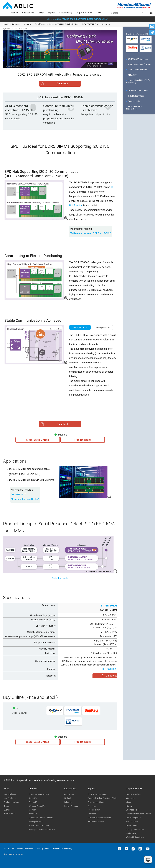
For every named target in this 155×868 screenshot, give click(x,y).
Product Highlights (12, 802)
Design (41, 13)
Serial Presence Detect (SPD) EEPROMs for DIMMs (57, 24)
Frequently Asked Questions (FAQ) (102, 798)
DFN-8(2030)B (109, 669)
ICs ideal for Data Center (137, 91)
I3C (112, 187)
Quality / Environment (135, 830)
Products (14, 13)
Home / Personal (71, 806)
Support (52, 13)
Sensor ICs (33, 802)
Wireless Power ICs (37, 806)
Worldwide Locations (135, 837)
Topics (7, 806)
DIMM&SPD (131, 75)
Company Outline (133, 794)
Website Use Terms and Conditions (18, 849)
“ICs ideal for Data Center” (25, 499)
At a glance (131, 798)
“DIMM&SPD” (19, 495)
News (99, 13)
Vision (129, 802)
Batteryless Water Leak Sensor (42, 830)
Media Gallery (132, 833)
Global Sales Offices (135, 96)
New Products (10, 798)
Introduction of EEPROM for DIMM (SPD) (138, 82)
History (129, 806)
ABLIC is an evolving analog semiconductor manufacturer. (78, 19)
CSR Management (134, 818)
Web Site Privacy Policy (63, 849)
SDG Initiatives (132, 822)
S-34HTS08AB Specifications (139, 64)
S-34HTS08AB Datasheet (137, 59)
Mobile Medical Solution (39, 826)
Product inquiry (94, 810)
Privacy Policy (43, 849)
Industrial (68, 802)
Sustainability (66, 13)
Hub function (76, 205)
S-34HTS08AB (109, 606)
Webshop (92, 806)
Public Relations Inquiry (98, 794)
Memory (27, 24)
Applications (28, 13)
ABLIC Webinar (10, 814)
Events (7, 810)
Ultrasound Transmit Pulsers (41, 818)
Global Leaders (132, 826)
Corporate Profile (84, 13)
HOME (6, 24)
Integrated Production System (139, 814)
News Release (10, 794)
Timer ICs (33, 798)
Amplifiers (33, 814)
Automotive (69, 794)
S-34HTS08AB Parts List (137, 70)
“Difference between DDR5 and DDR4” (91, 233)
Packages (92, 814)
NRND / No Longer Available (99, 818)
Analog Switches (36, 822)
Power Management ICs (39, 794)
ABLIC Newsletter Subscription (134, 108)
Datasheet (109, 676)
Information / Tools (96, 822)
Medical (68, 798)
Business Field (132, 810)
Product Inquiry (133, 101)
